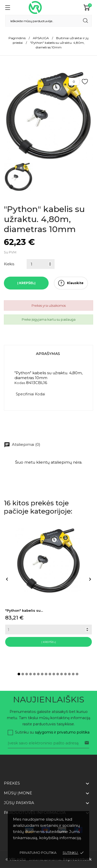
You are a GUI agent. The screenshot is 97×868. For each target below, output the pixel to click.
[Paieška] (48, 21)
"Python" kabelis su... (24, 610)
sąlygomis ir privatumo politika (62, 732)
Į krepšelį (26, 283)
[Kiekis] (41, 264)
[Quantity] (48, 629)
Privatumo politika (38, 853)
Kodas (20, 383)
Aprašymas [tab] (48, 354)
